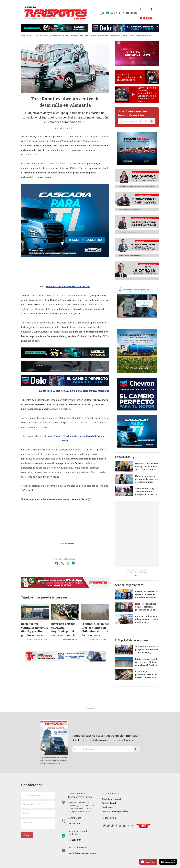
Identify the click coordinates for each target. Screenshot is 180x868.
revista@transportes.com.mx (82, 853)
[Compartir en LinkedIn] (74, 563)
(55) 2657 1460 (75, 840)
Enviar (27, 835)
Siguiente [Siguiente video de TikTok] (143, 572)
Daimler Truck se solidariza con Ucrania (68, 286)
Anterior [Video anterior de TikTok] (130, 572)
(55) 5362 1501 (75, 823)
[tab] (136, 575)
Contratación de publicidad (115, 811)
